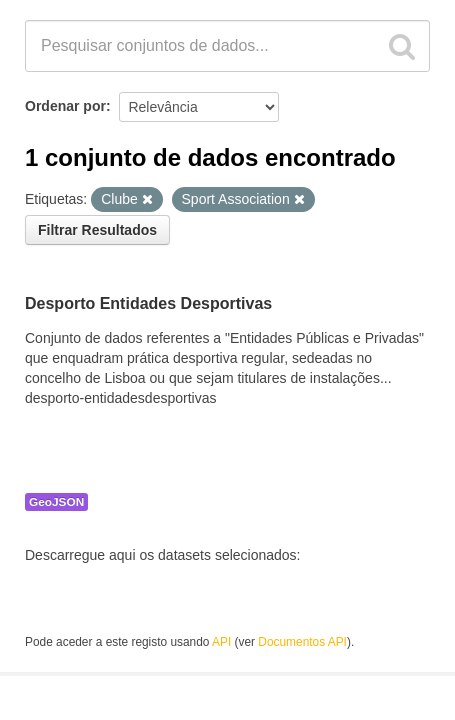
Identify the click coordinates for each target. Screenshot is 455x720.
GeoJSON (56, 502)
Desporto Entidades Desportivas (148, 303)
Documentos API (302, 642)
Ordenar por (65, 106)
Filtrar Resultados (97, 230)
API (221, 642)
